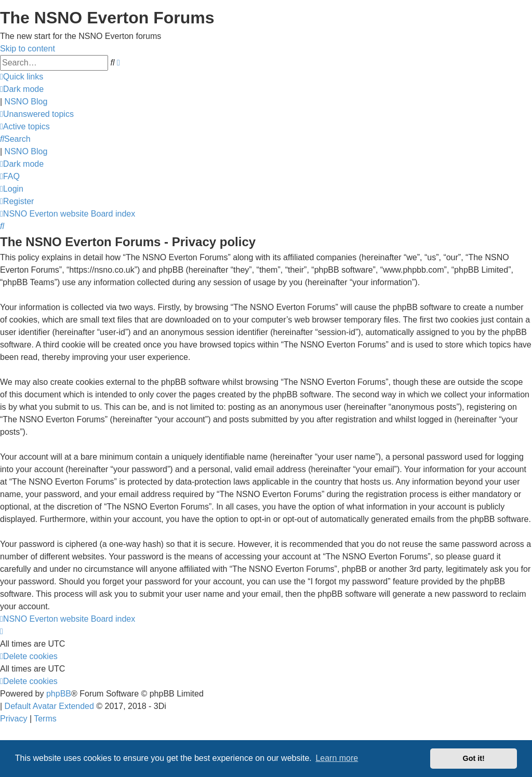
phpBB (59, 694)
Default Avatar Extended (49, 706)
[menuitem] (37, 114)
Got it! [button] (474, 758)
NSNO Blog (26, 102)
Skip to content (28, 49)
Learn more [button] (337, 758)
